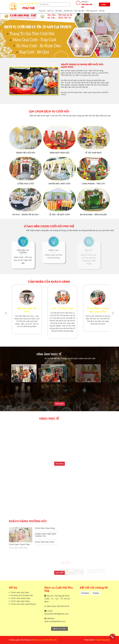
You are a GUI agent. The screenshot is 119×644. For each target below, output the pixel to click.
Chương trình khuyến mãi (21, 595)
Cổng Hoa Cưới (26, 209)
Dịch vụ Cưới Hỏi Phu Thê (45, 640)
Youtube (96, 593)
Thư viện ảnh (79, 11)
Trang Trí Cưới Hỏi (26, 178)
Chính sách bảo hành (20, 592)
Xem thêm (59, 404)
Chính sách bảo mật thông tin (23, 604)
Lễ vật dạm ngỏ (93, 178)
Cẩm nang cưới (92, 11)
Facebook (85, 593)
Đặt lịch (103, 5)
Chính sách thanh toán (20, 598)
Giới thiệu (58, 11)
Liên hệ (101, 11)
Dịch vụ (50, 11)
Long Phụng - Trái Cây (93, 209)
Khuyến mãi (68, 11)
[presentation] (13, 81)
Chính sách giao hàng (20, 601)
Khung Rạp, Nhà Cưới (59, 209)
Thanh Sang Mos (103, 640)
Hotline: (87, 5)
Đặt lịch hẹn (59, 629)
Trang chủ (42, 11)
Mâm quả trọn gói (59, 178)
